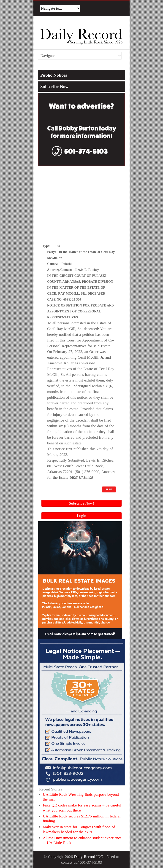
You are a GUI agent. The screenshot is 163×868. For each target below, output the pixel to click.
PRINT (109, 489)
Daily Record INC (88, 857)
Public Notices (54, 75)
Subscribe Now (54, 87)
